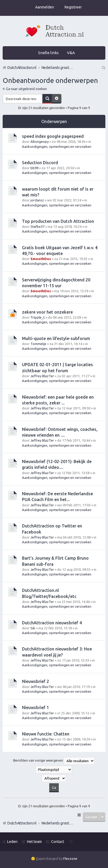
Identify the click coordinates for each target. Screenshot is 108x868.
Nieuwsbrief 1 (35, 707)
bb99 (34, 168)
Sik (33, 628)
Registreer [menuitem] (73, 7)
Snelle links (48, 53)
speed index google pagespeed (53, 136)
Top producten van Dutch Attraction (58, 221)
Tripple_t (38, 317)
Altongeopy (40, 141)
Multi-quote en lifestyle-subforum (56, 338)
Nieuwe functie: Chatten (46, 734)
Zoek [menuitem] (103, 68)
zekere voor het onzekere (47, 312)
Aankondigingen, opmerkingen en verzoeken (57, 147)
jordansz (37, 200)
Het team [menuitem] (34, 842)
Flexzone (70, 858)
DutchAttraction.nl (22, 823)
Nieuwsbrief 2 (35, 681)
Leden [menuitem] (12, 842)
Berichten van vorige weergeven (54, 761)
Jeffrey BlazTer (42, 376)
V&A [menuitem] (71, 53)
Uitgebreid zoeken (57, 99)
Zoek (47, 99)
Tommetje (38, 344)
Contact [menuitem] (58, 842)
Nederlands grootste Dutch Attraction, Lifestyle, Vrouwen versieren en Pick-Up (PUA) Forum (57, 823)
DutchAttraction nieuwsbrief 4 (52, 623)
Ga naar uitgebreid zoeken (26, 89)
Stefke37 (37, 227)
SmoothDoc (41, 259)
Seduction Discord (40, 163)
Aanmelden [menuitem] (45, 7)
